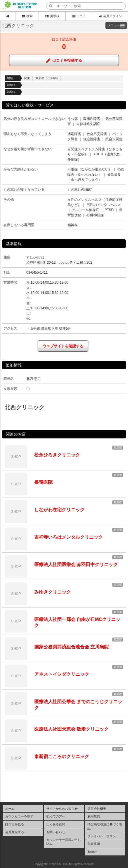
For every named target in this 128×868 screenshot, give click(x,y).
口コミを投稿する (64, 60)
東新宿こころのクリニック (62, 756)
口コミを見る (15, 824)
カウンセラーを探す (19, 816)
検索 (27, 16)
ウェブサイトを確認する (63, 346)
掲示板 (52, 16)
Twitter (92, 852)
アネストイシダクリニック (62, 674)
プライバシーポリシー (103, 836)
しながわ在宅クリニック (59, 510)
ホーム (10, 809)
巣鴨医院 (43, 482)
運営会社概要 (97, 809)
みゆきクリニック (53, 592)
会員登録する (15, 832)
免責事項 (94, 844)
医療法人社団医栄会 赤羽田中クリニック (76, 565)
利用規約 (94, 816)
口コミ (79, 16)
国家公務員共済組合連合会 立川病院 (71, 647)
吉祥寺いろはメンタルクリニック (69, 537)
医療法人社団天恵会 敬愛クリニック (71, 729)
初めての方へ (56, 816)
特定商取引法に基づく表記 (105, 826)
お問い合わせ (56, 832)
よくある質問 (56, 824)
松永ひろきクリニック (57, 455)
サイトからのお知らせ (62, 809)
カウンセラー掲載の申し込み (64, 842)
